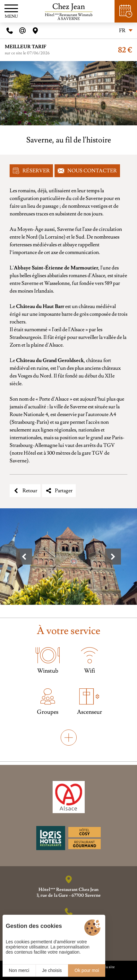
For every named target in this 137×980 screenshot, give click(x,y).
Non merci (19, 970)
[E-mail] (22, 31)
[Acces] (35, 31)
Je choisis (52, 970)
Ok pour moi (87, 970)
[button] (24, 557)
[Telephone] (10, 31)
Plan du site (105, 967)
